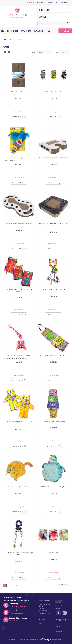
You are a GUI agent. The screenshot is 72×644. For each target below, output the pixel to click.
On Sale (49, 31)
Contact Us (59, 606)
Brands (41, 623)
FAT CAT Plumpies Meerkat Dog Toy (53, 487)
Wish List (58, 629)
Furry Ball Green (53, 553)
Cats (9, 31)
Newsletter (59, 631)
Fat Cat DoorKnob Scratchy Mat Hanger (53, 355)
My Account (59, 624)
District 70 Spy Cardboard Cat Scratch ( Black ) (53, 224)
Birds (30, 31)
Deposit (16, 31)
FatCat (19, 40)
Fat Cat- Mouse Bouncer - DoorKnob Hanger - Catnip (19, 554)
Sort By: (33, 53)
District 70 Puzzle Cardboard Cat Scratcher (53, 158)
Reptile (24, 31)
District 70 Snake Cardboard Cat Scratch (19, 224)
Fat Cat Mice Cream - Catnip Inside (53, 421)
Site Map (58, 608)
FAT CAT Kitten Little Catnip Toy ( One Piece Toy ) (19, 422)
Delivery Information (43, 610)
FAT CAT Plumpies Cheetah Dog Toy (19, 487)
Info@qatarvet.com (16, 614)
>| (16, 586)
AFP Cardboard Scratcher (19, 92)
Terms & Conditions (45, 613)
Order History (60, 626)
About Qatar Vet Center (44, 605)
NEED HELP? (30, 3)
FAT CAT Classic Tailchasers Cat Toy (19, 355)
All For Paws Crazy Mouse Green (53, 92)
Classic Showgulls (19, 158)
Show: (56, 52)
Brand (12, 40)
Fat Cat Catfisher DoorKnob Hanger (53, 289)
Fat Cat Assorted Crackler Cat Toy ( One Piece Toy (19, 290)
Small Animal (39, 31)
